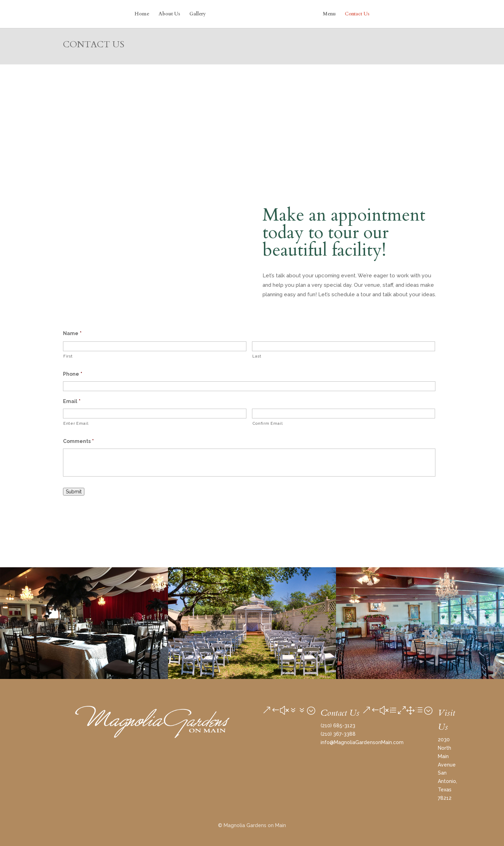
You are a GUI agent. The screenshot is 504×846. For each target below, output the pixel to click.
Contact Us (357, 14)
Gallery (198, 14)
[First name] (155, 346)
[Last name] (344, 346)
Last (257, 356)
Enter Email (76, 423)
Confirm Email (268, 423)
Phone (73, 374)
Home (142, 14)
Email (72, 401)
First (68, 356)
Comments (78, 441)
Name (72, 333)
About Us (169, 14)
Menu (329, 14)
